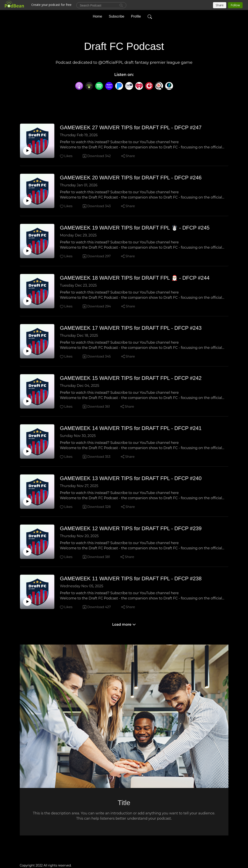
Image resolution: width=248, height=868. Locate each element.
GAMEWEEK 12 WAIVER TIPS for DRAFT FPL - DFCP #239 (131, 528)
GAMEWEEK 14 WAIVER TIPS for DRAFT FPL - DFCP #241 (131, 428)
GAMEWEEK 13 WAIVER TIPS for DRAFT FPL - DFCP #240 (131, 478)
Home (97, 16)
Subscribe (117, 16)
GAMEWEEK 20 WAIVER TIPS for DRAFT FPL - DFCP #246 (131, 178)
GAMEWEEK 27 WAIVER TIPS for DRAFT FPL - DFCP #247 (131, 127)
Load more (124, 624)
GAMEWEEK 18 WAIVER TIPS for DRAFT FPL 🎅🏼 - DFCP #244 (135, 278)
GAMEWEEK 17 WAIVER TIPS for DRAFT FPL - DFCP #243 (131, 328)
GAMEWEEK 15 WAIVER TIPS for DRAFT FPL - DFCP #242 (131, 378)
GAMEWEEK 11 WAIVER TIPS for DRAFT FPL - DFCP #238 (131, 578)
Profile (136, 16)
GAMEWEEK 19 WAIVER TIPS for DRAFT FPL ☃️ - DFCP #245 (135, 228)
